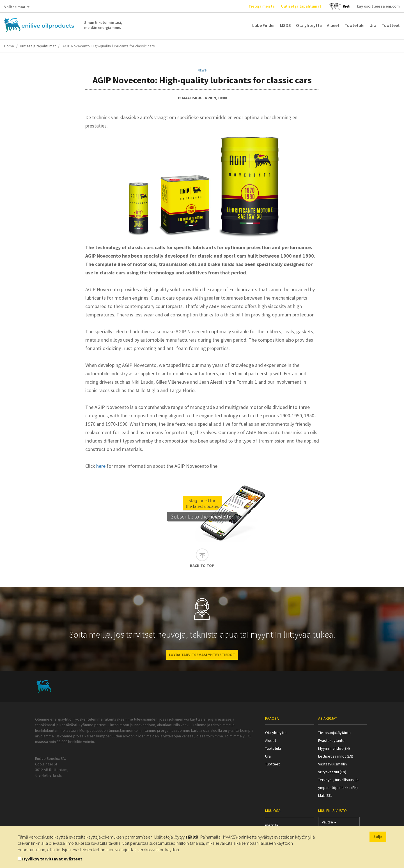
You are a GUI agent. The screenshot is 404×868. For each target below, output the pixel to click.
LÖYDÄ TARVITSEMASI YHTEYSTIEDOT (202, 655)
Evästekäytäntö (331, 740)
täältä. (192, 837)
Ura (373, 25)
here (101, 466)
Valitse (329, 823)
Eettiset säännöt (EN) (336, 756)
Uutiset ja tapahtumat (301, 6)
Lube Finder (264, 25)
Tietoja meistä (262, 6)
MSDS (285, 25)
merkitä (272, 825)
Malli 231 (325, 795)
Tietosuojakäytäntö (334, 733)
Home (9, 46)
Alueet (333, 25)
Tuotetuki (354, 25)
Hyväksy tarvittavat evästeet (52, 859)
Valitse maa (17, 8)
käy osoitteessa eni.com (378, 6)
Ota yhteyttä (309, 25)
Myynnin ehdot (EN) (334, 748)
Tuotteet (391, 25)
